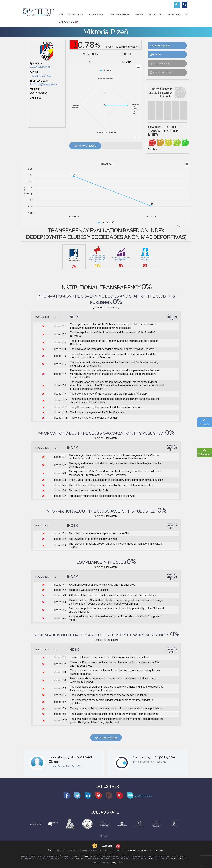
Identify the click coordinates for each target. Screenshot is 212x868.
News (139, 15)
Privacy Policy (116, 862)
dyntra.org (85, 856)
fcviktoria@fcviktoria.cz (44, 84)
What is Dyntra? (71, 15)
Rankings (96, 15)
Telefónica (134, 850)
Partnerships (119, 15)
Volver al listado (85, 146)
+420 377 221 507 (41, 76)
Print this (155, 55)
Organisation (177, 15)
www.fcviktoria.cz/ (41, 67)
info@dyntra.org (181, 858)
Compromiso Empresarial (153, 850)
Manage (155, 15)
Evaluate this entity (160, 46)
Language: (68, 22)
